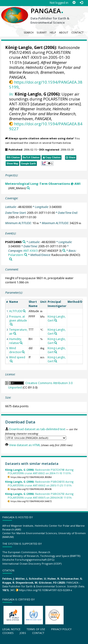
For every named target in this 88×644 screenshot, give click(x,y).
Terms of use (36, 629)
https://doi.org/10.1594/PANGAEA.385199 (46, 85)
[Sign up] (74, 3)
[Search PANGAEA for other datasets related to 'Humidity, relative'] (21, 343)
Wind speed (17, 357)
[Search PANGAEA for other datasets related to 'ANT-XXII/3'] (64, 250)
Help (53, 32)
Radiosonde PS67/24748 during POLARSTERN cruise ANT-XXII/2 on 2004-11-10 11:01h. (39, 471)
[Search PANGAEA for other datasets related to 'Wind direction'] (23, 352)
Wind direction (15, 350)
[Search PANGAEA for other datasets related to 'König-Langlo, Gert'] (56, 320)
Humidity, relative (15, 341)
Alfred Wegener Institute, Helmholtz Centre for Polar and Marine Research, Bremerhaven (45, 67)
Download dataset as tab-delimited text (37, 429)
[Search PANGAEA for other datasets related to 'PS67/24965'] (24, 242)
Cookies (8, 633)
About (64, 32)
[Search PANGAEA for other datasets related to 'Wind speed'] (11, 361)
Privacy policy (61, 629)
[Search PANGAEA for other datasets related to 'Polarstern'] (26, 255)
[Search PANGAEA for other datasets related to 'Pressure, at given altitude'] (11, 324)
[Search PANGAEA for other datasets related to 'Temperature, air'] (15, 333)
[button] (47, 163)
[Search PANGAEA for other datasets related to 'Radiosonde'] (11, 259)
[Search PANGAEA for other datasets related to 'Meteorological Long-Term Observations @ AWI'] (28, 188)
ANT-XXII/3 (31, 251)
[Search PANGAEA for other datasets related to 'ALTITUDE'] (24, 311)
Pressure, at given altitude (18, 318)
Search (29, 32)
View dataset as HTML (25, 445)
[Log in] (81, 3)
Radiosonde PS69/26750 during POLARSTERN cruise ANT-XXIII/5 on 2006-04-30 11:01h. (39, 496)
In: (11, 94)
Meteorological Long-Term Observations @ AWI (43, 184)
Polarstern (16, 255)
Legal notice (11, 629)
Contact (77, 32)
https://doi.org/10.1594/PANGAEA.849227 (46, 126)
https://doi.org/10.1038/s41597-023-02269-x (46, 590)
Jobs (23, 633)
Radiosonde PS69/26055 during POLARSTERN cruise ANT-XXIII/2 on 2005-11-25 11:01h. (39, 483)
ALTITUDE (16, 311)
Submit (42, 32)
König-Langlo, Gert (24, 47)
